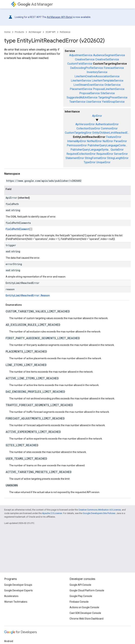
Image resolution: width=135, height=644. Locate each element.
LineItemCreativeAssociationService (97, 76)
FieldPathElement (17, 229)
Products (20, 32)
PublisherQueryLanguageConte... (107, 145)
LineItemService (81, 81)
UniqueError (103, 162)
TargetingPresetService (113, 97)
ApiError (97, 116)
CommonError (109, 128)
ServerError (121, 154)
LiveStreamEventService (89, 85)
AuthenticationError (107, 124)
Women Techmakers (16, 602)
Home (7, 32)
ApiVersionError (85, 124)
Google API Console (80, 585)
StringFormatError (96, 158)
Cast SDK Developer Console (85, 613)
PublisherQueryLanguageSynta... (90, 150)
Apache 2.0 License (52, 513)
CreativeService (85, 59)
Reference (65, 32)
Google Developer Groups (18, 585)
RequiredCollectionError (81, 154)
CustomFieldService (80, 64)
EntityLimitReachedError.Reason (28, 295)
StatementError (75, 158)
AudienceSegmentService (109, 55)
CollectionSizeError (88, 128)
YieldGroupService (113, 102)
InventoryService (97, 72)
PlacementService (81, 89)
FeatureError (114, 137)
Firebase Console (79, 602)
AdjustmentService (81, 55)
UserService (94, 102)
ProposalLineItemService (109, 89)
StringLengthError (118, 158)
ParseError (120, 141)
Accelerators (11, 596)
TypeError (90, 162)
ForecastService (114, 68)
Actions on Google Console (84, 607)
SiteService (108, 93)
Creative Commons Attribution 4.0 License (100, 510)
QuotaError (117, 150)
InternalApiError (77, 141)
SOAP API (51, 32)
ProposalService (90, 93)
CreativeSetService (107, 59)
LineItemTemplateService (108, 81)
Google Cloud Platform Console (87, 590)
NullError (108, 141)
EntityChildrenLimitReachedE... (111, 133)
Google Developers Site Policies (99, 513)
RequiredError (105, 154)
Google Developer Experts (18, 590)
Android (9, 641)
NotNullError (94, 141)
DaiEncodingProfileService (87, 68)
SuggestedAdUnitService (82, 97)
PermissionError (77, 145)
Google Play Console (81, 596)
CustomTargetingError (78, 133)
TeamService (77, 102)
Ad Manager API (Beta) (60, 17)
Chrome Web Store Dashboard (86, 619)
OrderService (112, 85)
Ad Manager (35, 4)
